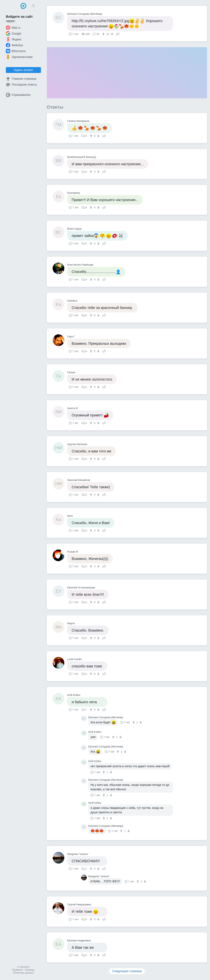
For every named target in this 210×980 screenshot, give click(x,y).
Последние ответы (21, 85)
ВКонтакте (16, 51)
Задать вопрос (23, 70)
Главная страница (21, 79)
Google (14, 33)
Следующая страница (127, 971)
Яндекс (14, 39)
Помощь (30, 970)
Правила (17, 970)
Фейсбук (14, 45)
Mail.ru (13, 28)
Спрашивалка (18, 95)
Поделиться (118, 34)
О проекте (23, 967)
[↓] (112, 34)
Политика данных (23, 973)
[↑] (104, 34)
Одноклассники (19, 57)
